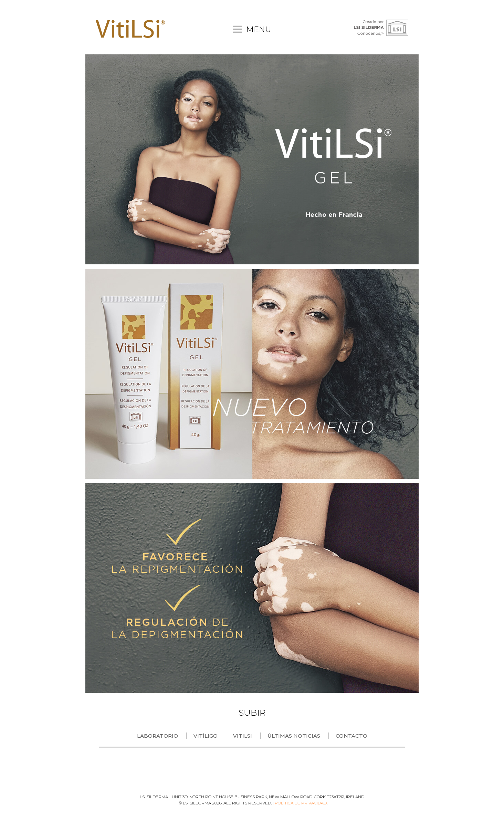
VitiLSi (243, 736)
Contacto (351, 736)
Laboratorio (157, 736)
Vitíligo (206, 736)
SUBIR (252, 713)
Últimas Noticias (294, 736)
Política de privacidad (301, 803)
